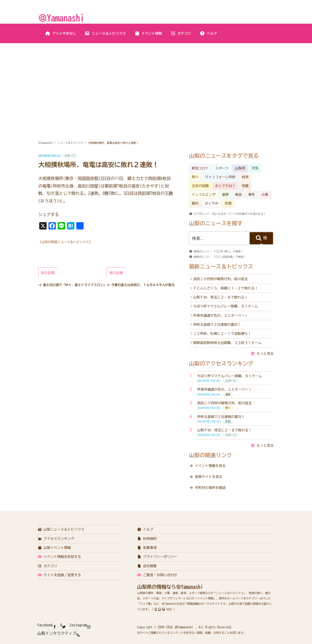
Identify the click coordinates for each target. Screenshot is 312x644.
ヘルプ (208, 33)
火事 (265, 195)
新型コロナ (200, 168)
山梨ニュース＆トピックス (61, 529)
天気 (255, 168)
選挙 (225, 195)
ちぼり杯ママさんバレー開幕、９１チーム (226, 306)
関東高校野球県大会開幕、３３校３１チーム (227, 343)
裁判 (195, 203)
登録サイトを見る (209, 477)
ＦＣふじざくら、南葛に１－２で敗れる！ (226, 288)
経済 (245, 177)
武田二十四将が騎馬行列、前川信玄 (221, 279)
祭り (195, 177)
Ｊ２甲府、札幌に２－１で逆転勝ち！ (222, 334)
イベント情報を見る (210, 466)
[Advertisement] (156, 80)
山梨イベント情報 (54, 548)
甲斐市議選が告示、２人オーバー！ (221, 316)
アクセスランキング (56, 539)
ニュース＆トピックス (105, 33)
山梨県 (240, 168)
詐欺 (228, 203)
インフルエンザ (204, 195)
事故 (238, 195)
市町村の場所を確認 (210, 488)
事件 (252, 195)
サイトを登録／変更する (59, 575)
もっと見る (265, 354)
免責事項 (147, 548)
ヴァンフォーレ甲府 (220, 177)
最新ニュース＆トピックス (221, 267)
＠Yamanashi (61, 18)
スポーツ (70, 156)
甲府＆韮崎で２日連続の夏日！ (217, 325)
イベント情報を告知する (59, 557)
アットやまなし (61, 33)
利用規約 (147, 539)
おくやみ (212, 203)
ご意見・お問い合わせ (157, 575)
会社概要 (147, 566)
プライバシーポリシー (157, 557)
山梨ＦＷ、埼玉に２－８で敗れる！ (221, 297)
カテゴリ (181, 33)
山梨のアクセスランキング (221, 364)
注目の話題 (200, 186)
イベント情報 (148, 33)
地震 (245, 186)
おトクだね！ (225, 186)
